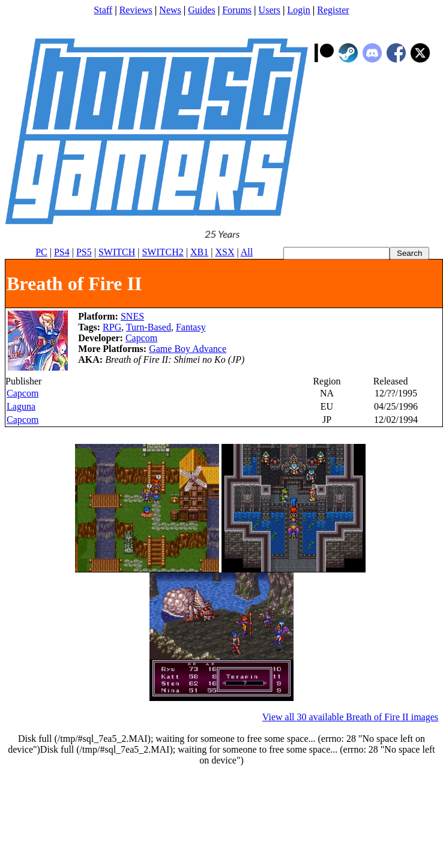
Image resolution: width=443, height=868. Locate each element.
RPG (112, 327)
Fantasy (191, 327)
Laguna (21, 406)
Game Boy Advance (188, 349)
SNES (132, 316)
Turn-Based (149, 327)
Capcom (141, 338)
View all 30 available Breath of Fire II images (350, 717)
